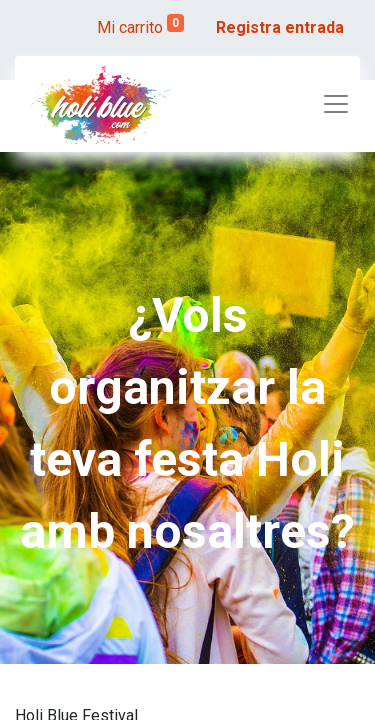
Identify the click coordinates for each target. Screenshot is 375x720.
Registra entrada (280, 27)
